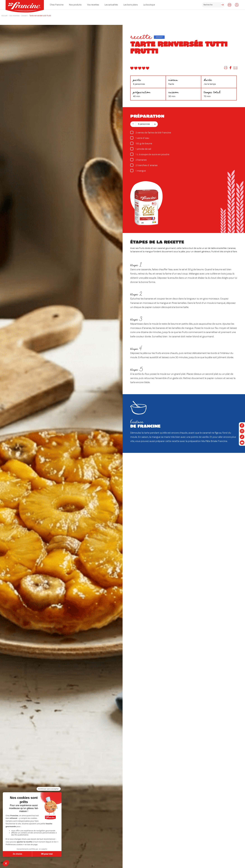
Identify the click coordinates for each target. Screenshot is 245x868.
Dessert (159, 37)
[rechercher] (213, 5)
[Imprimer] (226, 68)
